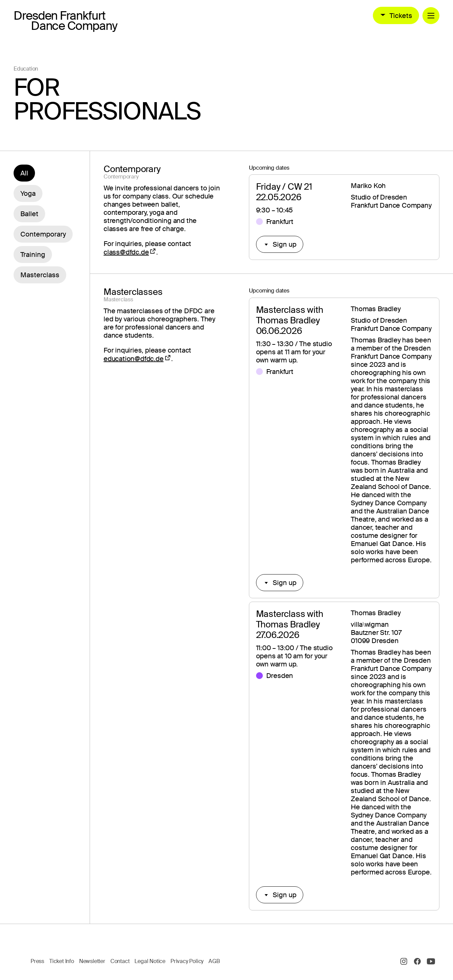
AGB (214, 961)
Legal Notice (150, 961)
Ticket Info (62, 961)
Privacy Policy (187, 961)
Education (26, 69)
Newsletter (92, 961)
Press (37, 961)
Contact (120, 961)
